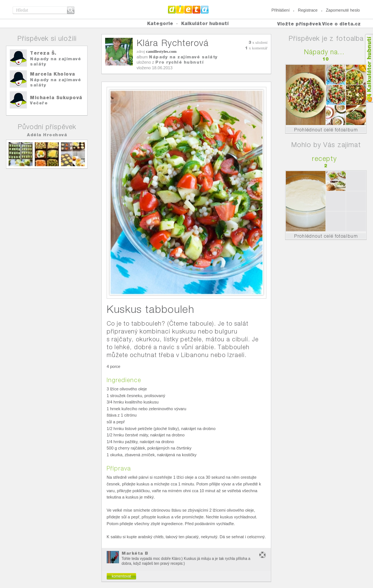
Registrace (308, 10)
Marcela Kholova (53, 74)
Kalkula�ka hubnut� (369, 68)
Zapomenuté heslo (343, 10)
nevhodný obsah (263, 555)
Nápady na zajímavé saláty (183, 57)
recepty (324, 159)
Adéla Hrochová (47, 135)
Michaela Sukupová (56, 98)
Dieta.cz (188, 9)
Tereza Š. (43, 53)
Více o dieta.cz (341, 24)
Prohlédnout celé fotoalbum (326, 130)
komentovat (122, 576)
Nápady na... (324, 52)
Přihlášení (280, 10)
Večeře (39, 103)
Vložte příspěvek (299, 24)
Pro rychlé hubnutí (179, 62)
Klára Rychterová (173, 43)
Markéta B (135, 553)
